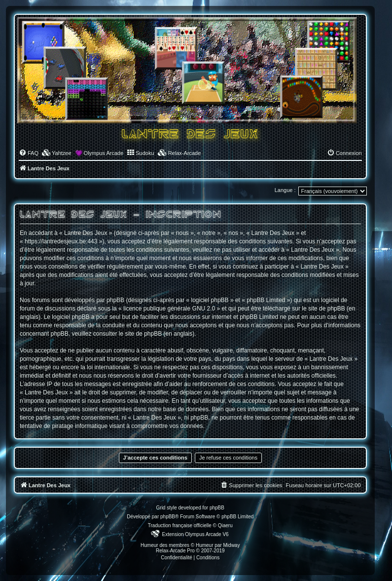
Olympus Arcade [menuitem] (104, 153)
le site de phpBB (323, 309)
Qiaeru (225, 525)
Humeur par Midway (218, 545)
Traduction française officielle (180, 525)
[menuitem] (29, 153)
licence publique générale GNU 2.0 (169, 309)
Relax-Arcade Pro (175, 551)
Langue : (285, 190)
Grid (161, 508)
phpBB (168, 517)
